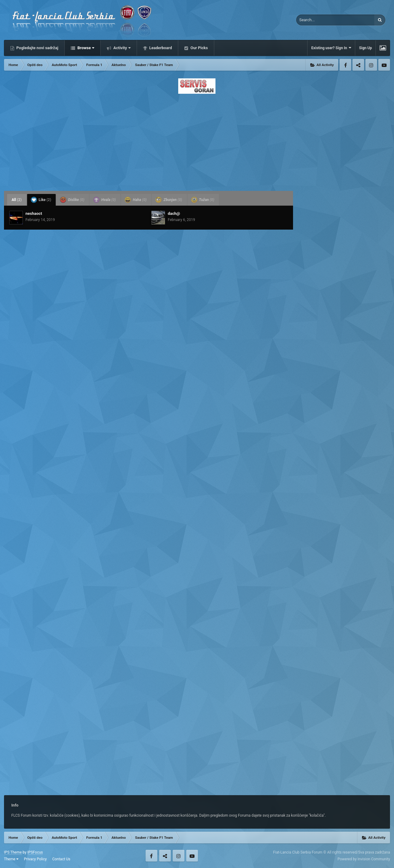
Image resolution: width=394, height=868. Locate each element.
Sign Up (365, 48)
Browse (85, 48)
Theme (11, 859)
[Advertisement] (197, 140)
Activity (121, 48)
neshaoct (34, 213)
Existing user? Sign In (331, 48)
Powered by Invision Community (364, 859)
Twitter (358, 65)
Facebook (345, 65)
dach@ (174, 213)
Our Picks (199, 48)
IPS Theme (13, 852)
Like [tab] (41, 200)
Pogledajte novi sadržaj (37, 48)
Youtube (384, 65)
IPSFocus (35, 852)
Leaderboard (160, 48)
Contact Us (61, 859)
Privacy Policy (35, 859)
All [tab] (17, 200)
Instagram (371, 65)
